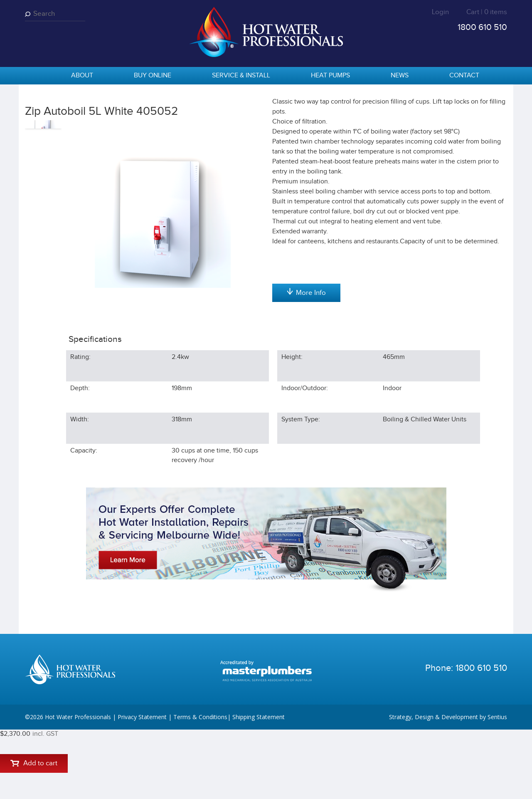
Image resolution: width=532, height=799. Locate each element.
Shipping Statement (259, 786)
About (82, 75)
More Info (306, 380)
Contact (464, 75)
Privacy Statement (142, 786)
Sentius (497, 786)
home (35, 76)
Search (29, 14)
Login (440, 12)
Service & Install (241, 75)
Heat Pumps (330, 75)
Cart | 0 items (487, 12)
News (400, 75)
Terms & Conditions (200, 786)
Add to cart (306, 163)
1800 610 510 (482, 27)
